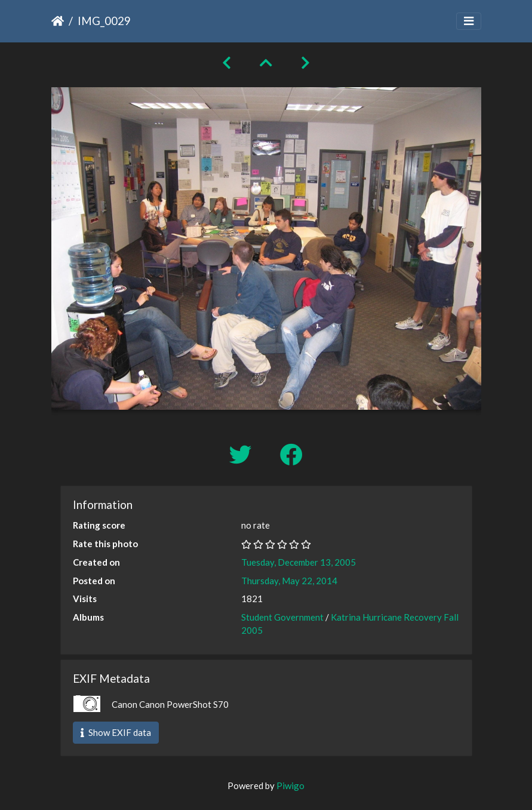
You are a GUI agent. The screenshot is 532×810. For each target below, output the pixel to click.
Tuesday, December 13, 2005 (299, 562)
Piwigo (290, 786)
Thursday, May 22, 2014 (289, 581)
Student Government (282, 617)
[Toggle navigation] (469, 21)
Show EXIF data (116, 732)
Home (58, 21)
